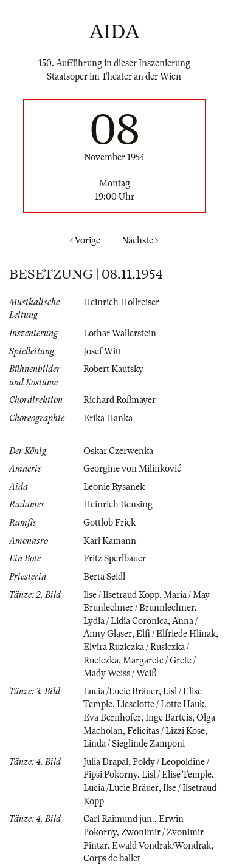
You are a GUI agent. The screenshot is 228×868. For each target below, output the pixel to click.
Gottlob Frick (109, 523)
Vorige (85, 240)
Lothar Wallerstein (120, 333)
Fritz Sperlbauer (115, 558)
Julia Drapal (106, 762)
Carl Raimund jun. (119, 819)
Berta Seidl (104, 577)
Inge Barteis (169, 717)
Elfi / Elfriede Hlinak (176, 634)
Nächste (140, 240)
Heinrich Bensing (118, 504)
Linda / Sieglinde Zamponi (134, 744)
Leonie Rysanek (114, 487)
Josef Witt (102, 351)
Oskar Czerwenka (118, 451)
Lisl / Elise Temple (177, 775)
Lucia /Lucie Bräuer (121, 691)
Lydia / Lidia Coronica (126, 621)
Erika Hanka (108, 418)
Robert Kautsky (113, 369)
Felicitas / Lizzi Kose (166, 731)
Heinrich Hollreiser (121, 302)
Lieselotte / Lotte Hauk (161, 704)
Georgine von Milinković (132, 469)
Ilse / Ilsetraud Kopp (121, 595)
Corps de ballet (112, 858)
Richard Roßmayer (119, 400)
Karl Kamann (110, 541)
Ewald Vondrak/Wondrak (161, 846)
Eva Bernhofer (112, 717)
